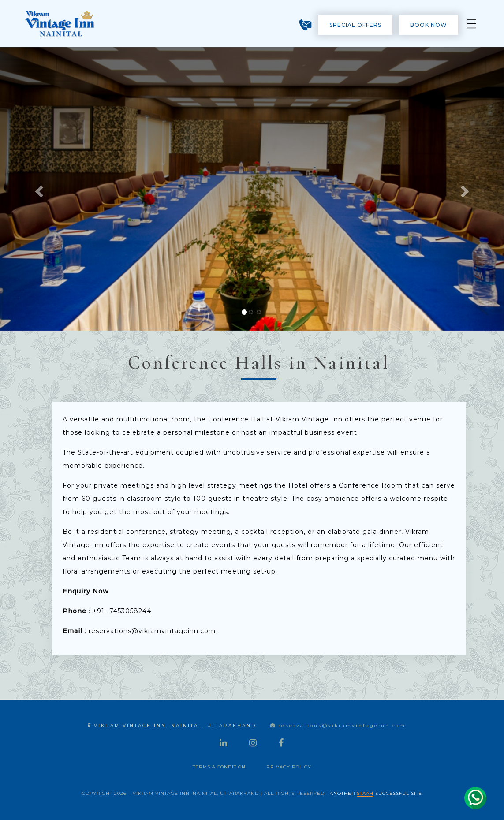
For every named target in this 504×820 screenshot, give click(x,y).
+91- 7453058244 (122, 611)
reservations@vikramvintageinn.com (152, 631)
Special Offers (355, 25)
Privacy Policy (289, 767)
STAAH (365, 793)
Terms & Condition (219, 767)
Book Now (429, 25)
